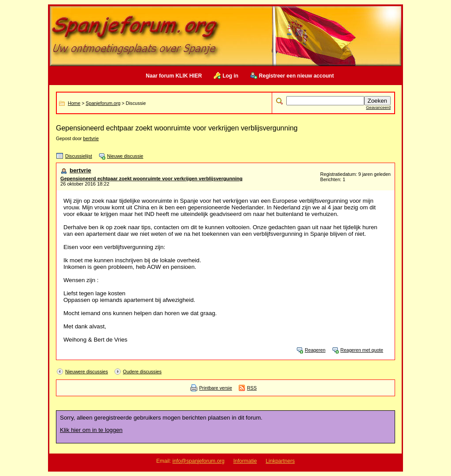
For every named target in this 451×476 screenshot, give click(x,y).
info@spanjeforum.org (199, 461)
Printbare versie (216, 388)
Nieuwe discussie (125, 156)
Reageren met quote (362, 350)
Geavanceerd (378, 108)
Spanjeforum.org (103, 103)
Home (74, 103)
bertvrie (91, 138)
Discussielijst (79, 156)
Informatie (245, 461)
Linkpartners (280, 461)
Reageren (315, 350)
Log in (230, 76)
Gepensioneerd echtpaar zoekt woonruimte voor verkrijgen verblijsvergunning (152, 178)
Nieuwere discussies (87, 372)
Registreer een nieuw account (296, 76)
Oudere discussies (142, 372)
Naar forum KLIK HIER (174, 76)
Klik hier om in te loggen (91, 430)
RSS (252, 388)
